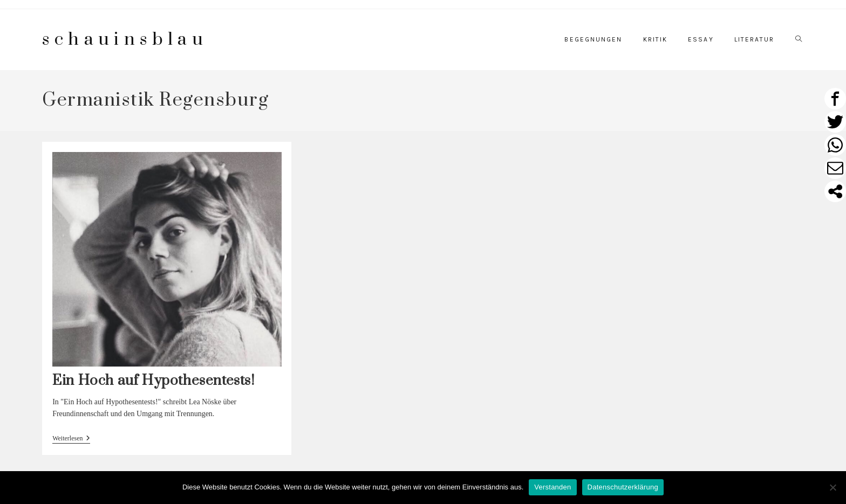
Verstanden (552, 487)
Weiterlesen (71, 439)
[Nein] (833, 487)
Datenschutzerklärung (623, 487)
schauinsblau (125, 40)
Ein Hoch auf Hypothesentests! (153, 381)
